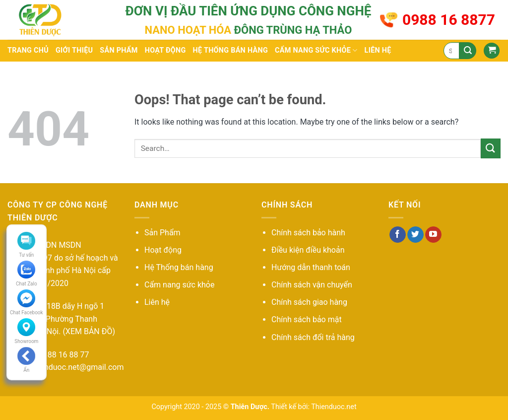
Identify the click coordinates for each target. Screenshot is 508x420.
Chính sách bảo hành (308, 233)
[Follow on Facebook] (398, 235)
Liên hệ (378, 50)
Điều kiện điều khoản (308, 250)
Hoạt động (165, 50)
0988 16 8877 (449, 20)
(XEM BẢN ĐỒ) (89, 331)
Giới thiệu (74, 50)
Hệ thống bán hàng (230, 50)
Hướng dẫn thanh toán (311, 267)
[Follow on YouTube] (433, 235)
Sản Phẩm (162, 233)
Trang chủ (28, 50)
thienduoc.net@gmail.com (77, 367)
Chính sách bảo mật (307, 319)
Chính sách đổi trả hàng (313, 337)
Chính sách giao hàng (309, 302)
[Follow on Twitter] (415, 235)
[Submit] (468, 51)
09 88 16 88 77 (63, 355)
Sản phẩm (119, 50)
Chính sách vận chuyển (312, 285)
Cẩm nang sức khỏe (316, 50)
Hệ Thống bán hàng (179, 267)
